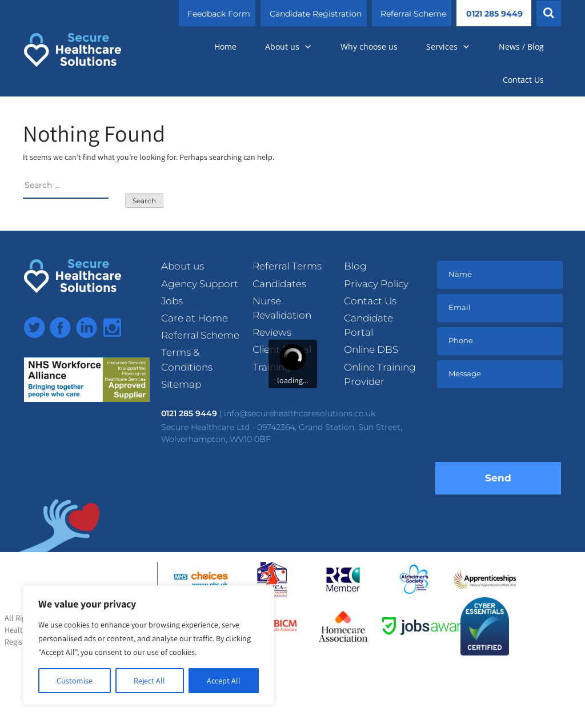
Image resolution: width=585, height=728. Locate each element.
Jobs (172, 301)
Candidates (279, 284)
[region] (149, 645)
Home (225, 47)
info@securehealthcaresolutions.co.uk (300, 413)
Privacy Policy (376, 284)
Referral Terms (287, 266)
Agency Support (200, 284)
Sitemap (181, 384)
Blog (355, 266)
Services (448, 47)
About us (289, 47)
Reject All (149, 681)
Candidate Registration (316, 14)
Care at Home (195, 318)
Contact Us (523, 80)
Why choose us (369, 47)
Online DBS (371, 349)
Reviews (272, 332)
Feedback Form (219, 14)
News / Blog (521, 47)
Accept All (224, 681)
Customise (75, 681)
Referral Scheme (413, 14)
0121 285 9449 (494, 14)
